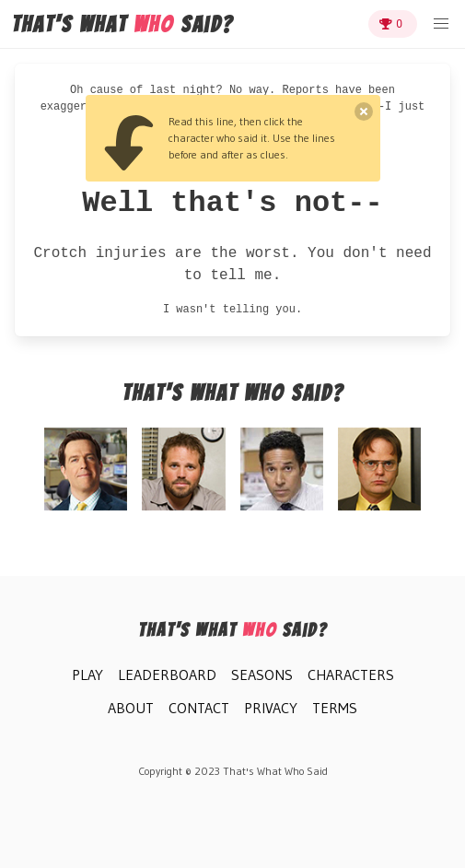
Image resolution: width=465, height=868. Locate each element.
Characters (351, 674)
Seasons (262, 674)
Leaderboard (167, 674)
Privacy (271, 708)
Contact (199, 708)
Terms (335, 708)
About (131, 708)
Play (87, 674)
